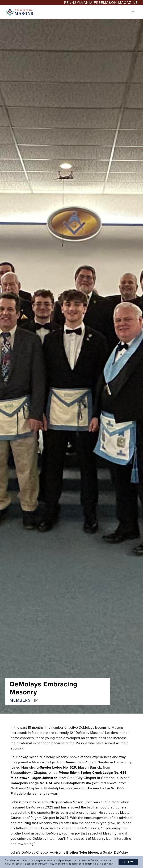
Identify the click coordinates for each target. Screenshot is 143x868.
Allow (128, 862)
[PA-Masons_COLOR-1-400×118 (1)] (20, 10)
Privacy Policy (47, 864)
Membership (24, 700)
